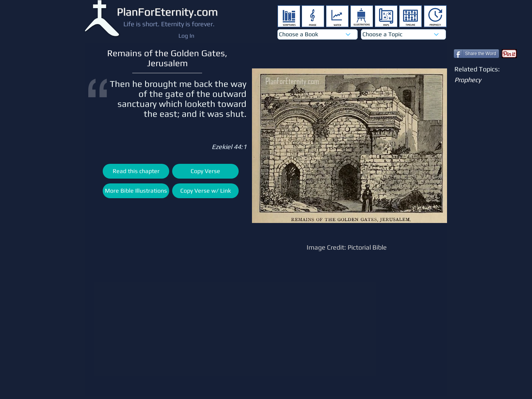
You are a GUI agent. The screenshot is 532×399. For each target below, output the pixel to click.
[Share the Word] (476, 54)
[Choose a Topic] (403, 34)
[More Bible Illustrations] (136, 191)
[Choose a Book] (318, 34)
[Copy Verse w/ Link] (205, 191)
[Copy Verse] (205, 171)
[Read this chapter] (136, 171)
